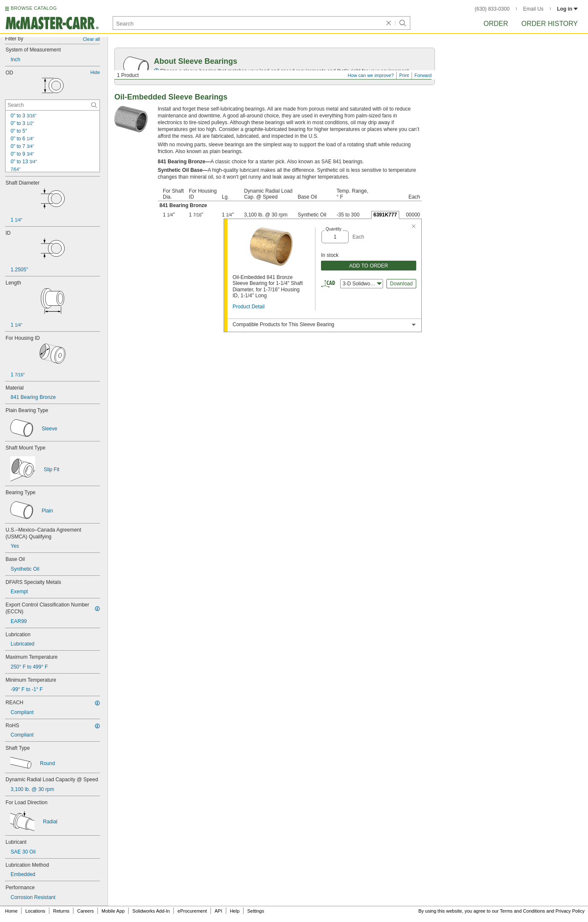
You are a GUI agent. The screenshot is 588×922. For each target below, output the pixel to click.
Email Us (533, 9)
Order (496, 24)
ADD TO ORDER (369, 266)
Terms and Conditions (523, 911)
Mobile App (113, 911)
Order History (550, 24)
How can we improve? (371, 75)
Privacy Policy (570, 911)
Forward (423, 75)
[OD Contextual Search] (53, 105)
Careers (85, 911)
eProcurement (192, 911)
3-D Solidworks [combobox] (362, 284)
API (219, 911)
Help (235, 911)
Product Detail (249, 307)
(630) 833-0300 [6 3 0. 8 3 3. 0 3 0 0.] (492, 9)
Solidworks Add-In (151, 911)
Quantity (334, 229)
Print (404, 75)
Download (401, 284)
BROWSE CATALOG (34, 8)
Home (11, 911)
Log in (567, 9)
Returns (61, 911)
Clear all (91, 39)
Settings (256, 911)
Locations (36, 911)
